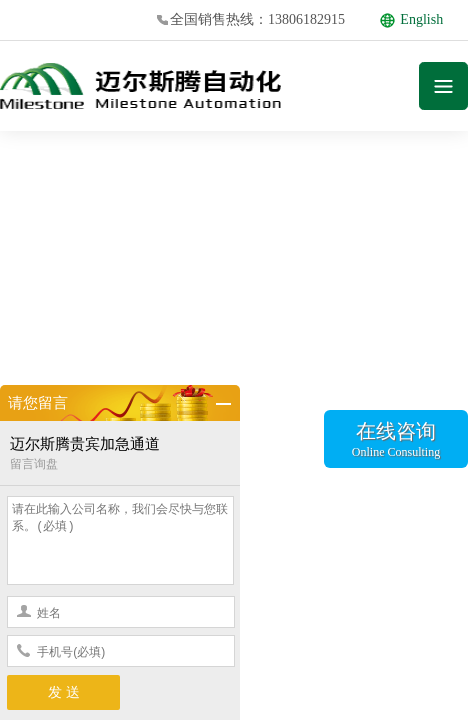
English (411, 20)
